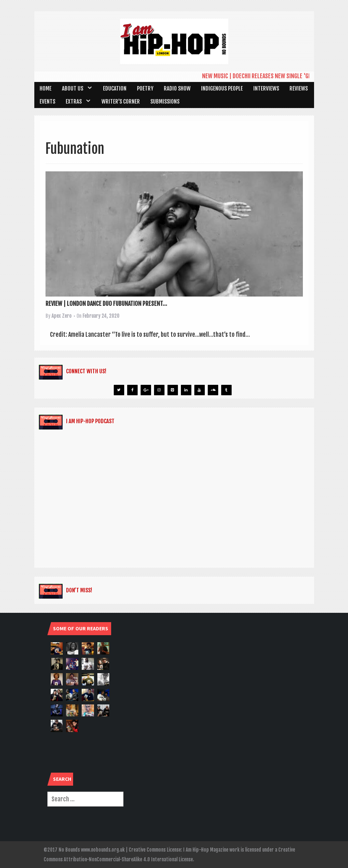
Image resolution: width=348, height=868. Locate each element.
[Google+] (146, 390)
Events (47, 102)
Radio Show (177, 88)
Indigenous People (222, 88)
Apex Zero (62, 316)
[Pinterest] (173, 390)
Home (46, 88)
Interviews (266, 88)
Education (115, 88)
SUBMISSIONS (165, 102)
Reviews (299, 88)
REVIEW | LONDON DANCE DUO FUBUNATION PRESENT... (106, 304)
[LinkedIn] (186, 390)
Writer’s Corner (121, 102)
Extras (74, 102)
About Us (73, 88)
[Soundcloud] (213, 390)
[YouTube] (200, 390)
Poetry (145, 88)
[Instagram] (159, 390)
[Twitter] (119, 390)
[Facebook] (132, 390)
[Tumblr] (226, 390)
